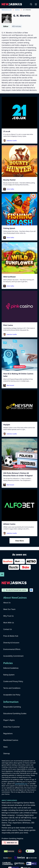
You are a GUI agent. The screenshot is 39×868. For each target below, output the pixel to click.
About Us (7, 603)
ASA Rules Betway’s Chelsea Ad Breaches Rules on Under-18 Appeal (18, 474)
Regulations (8, 733)
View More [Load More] (20, 541)
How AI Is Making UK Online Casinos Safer (18, 375)
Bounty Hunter (9, 180)
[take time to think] (32, 858)
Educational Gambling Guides (15, 713)
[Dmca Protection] (9, 851)
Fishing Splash (9, 228)
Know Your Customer (12, 727)
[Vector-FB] (31, 590)
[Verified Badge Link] (30, 851)
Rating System (9, 675)
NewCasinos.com (7, 10)
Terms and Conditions (12, 688)
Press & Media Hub (11, 636)
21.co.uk (7, 131)
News (5, 747)
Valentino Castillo (12, 141)
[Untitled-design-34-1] (20, 858)
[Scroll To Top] (2, 574)
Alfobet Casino (9, 524)
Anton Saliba (10, 189)
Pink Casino (8, 325)
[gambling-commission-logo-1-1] (7, 863)
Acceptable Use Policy (12, 695)
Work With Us (9, 623)
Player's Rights (9, 720)
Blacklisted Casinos (11, 740)
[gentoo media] (20, 864)
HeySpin (7, 425)
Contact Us (8, 629)
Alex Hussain (10, 385)
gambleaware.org (21, 784)
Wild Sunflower (10, 277)
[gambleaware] (7, 858)
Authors (17, 10)
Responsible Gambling (12, 707)
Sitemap (7, 753)
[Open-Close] (36, 4)
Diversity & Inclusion (11, 643)
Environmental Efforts (12, 649)
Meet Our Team (9, 609)
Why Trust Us (8, 616)
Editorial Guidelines (11, 668)
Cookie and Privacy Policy (13, 681)
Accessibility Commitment (13, 656)
